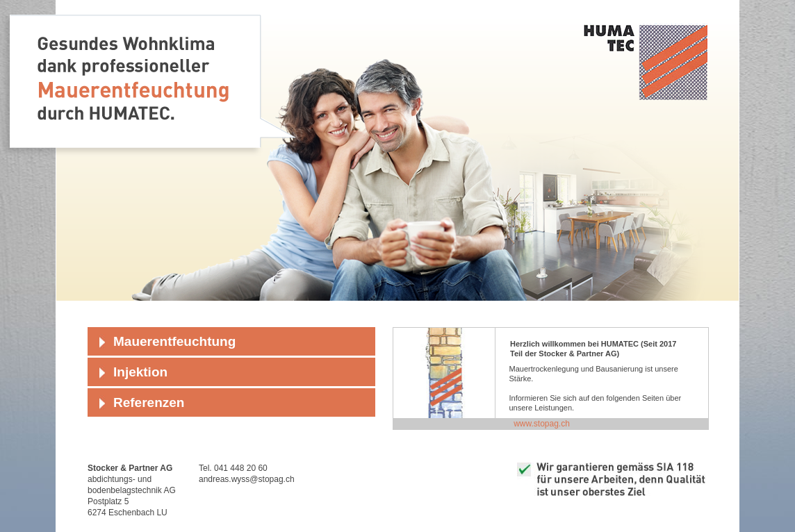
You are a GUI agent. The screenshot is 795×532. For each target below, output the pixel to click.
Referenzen (149, 402)
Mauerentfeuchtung (174, 341)
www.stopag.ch (542, 424)
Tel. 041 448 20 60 (233, 468)
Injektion (140, 372)
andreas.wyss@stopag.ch (247, 479)
